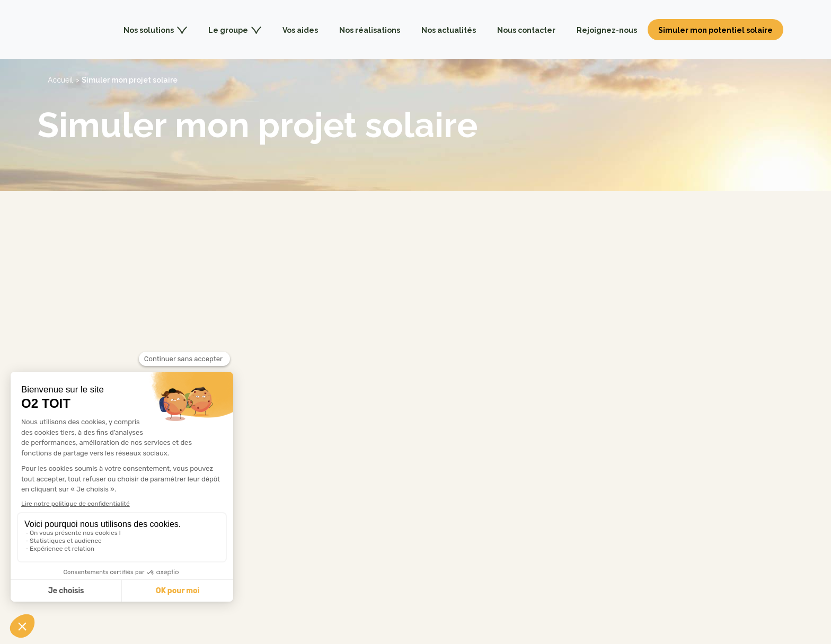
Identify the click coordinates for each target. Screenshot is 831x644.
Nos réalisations (370, 30)
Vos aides (300, 30)
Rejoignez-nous (607, 30)
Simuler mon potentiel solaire (715, 30)
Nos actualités (449, 30)
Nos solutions (155, 30)
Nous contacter (526, 30)
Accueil (60, 80)
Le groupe (235, 30)
